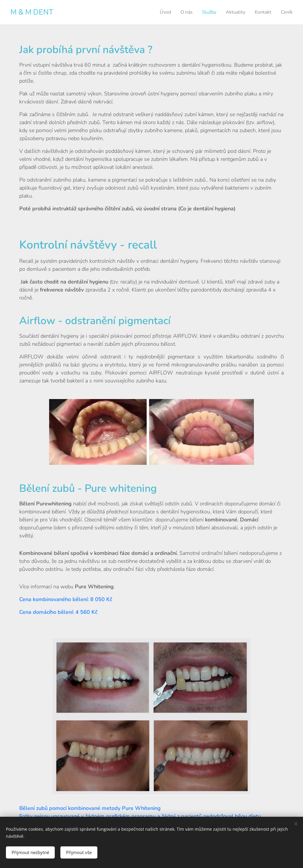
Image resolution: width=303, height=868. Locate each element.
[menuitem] (159, 12)
